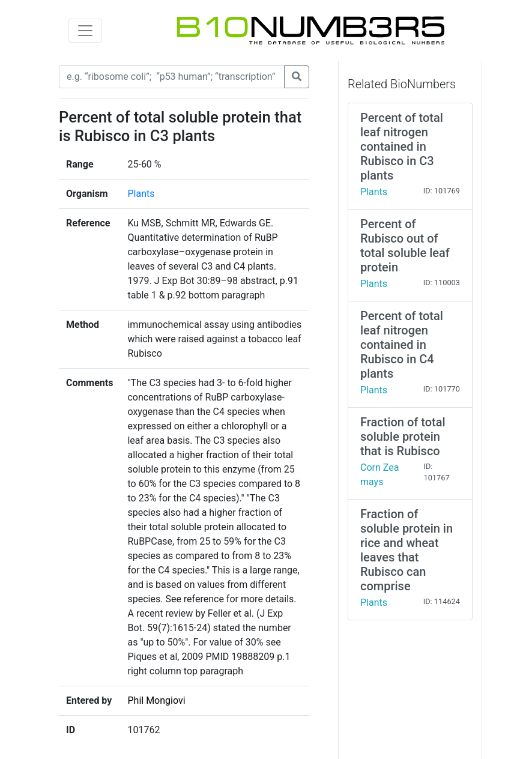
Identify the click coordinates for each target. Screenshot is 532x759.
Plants (141, 194)
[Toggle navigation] (85, 31)
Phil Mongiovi (156, 700)
